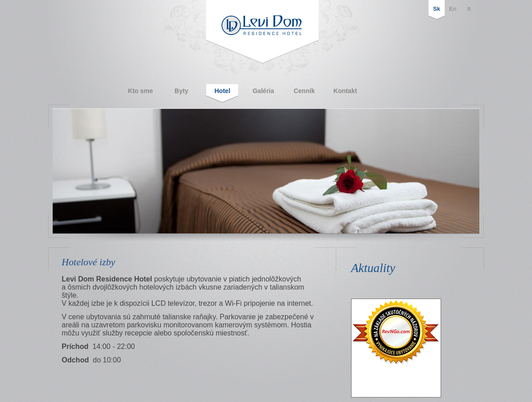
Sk (437, 9)
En (453, 9)
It (469, 9)
